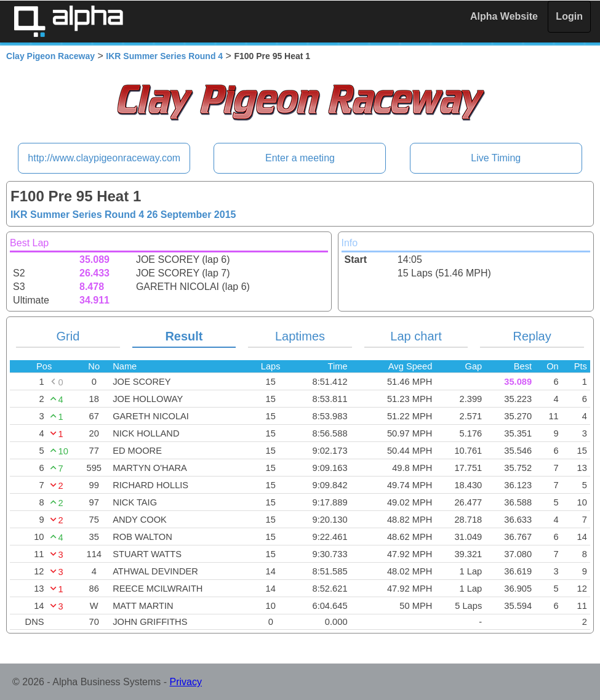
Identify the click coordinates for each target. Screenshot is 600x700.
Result (184, 336)
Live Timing (496, 158)
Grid (68, 336)
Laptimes (300, 336)
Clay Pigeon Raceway (50, 56)
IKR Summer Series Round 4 (164, 56)
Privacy (186, 682)
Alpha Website (504, 16)
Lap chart (416, 336)
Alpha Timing (68, 21)
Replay (532, 336)
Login (569, 16)
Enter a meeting (300, 158)
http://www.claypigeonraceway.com (104, 158)
